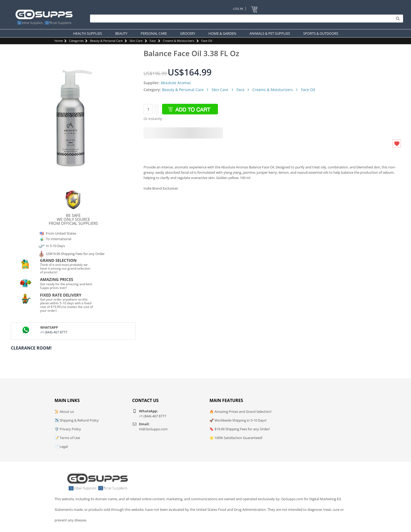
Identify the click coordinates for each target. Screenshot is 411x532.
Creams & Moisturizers (178, 41)
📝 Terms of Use (67, 438)
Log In (238, 9)
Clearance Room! (31, 348)
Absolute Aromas (176, 83)
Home (59, 41)
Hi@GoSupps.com (153, 429)
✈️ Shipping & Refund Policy (77, 420)
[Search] (245, 19)
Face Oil (207, 41)
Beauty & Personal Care (106, 41)
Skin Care (136, 41)
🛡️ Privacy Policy (68, 429)
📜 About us (64, 412)
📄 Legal (61, 446)
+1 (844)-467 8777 (54, 332)
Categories (76, 41)
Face (153, 41)
